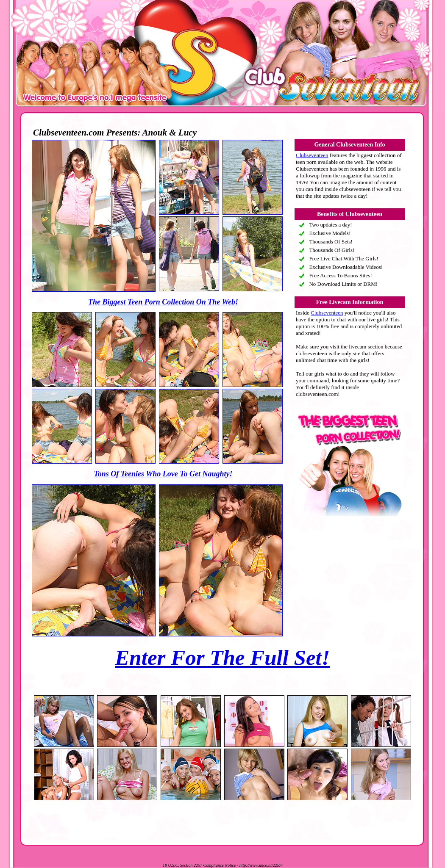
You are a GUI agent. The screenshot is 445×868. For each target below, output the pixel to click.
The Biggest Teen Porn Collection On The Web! (163, 302)
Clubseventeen (312, 155)
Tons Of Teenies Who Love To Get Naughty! (163, 474)
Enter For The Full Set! (222, 658)
